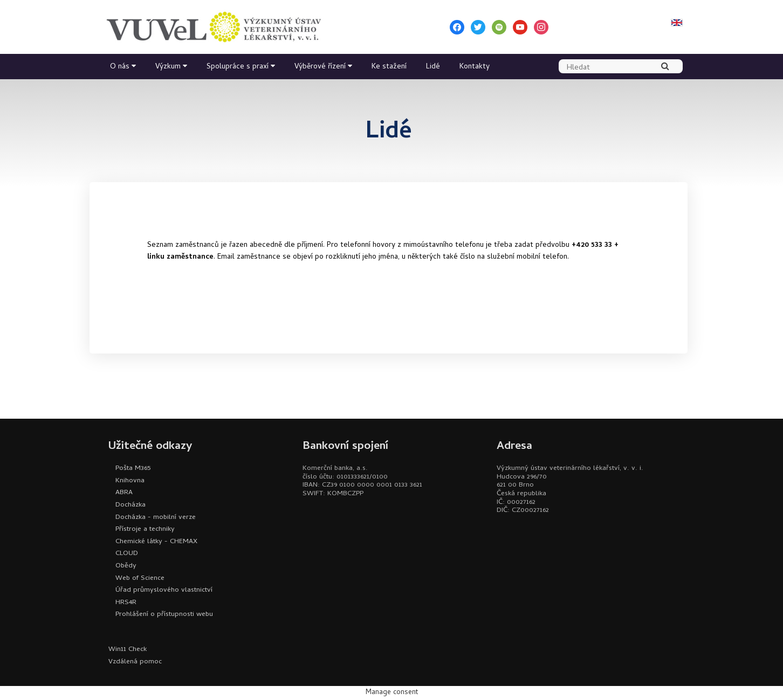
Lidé (433, 67)
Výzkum (168, 67)
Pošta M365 (133, 469)
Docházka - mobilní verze (156, 518)
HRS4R (126, 603)
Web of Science (140, 578)
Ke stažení (389, 67)
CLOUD (127, 554)
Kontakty (475, 67)
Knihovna (130, 481)
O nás (120, 67)
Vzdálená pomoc (135, 662)
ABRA (124, 493)
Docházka (130, 505)
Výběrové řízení (320, 67)
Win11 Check (128, 650)
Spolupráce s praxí (238, 67)
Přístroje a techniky (145, 529)
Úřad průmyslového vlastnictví (164, 590)
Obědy (126, 566)
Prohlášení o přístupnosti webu (164, 615)
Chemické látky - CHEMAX (156, 542)
